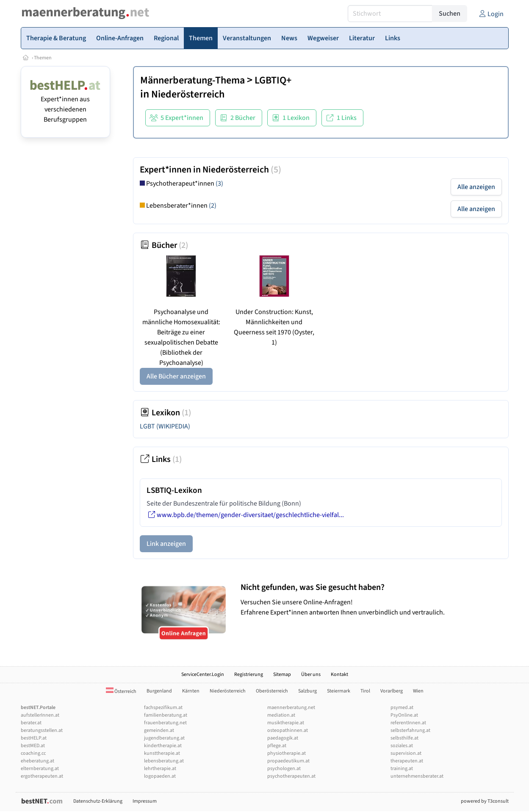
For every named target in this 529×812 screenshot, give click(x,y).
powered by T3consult (485, 801)
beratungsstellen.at (42, 730)
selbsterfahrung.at (410, 730)
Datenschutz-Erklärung (98, 801)
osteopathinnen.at (288, 730)
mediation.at (281, 715)
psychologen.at (284, 769)
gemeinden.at (159, 730)
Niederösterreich (188, 94)
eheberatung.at (37, 761)
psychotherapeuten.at (291, 776)
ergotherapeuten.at (42, 776)
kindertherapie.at (163, 746)
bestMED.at (33, 746)
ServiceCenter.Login (203, 674)
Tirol (365, 691)
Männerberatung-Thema (192, 80)
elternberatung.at (40, 769)
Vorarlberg (392, 691)
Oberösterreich (272, 691)
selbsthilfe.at (404, 738)
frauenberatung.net (165, 723)
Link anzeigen (166, 544)
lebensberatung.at (164, 761)
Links (161, 459)
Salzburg (307, 691)
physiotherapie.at (287, 753)
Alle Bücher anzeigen (176, 376)
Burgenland (159, 691)
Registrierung (249, 674)
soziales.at (402, 746)
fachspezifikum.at (163, 708)
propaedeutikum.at (288, 761)
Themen (43, 58)
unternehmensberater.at (417, 776)
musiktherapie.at (286, 723)
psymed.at (402, 708)
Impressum (145, 801)
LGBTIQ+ (273, 80)
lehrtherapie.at (160, 769)
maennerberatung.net (291, 708)
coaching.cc (33, 753)
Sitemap (282, 674)
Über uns (311, 674)
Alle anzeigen (476, 187)
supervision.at (406, 753)
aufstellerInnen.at (40, 715)
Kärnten (191, 691)
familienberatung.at (166, 715)
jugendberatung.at (164, 738)
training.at (402, 769)
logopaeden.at (160, 776)
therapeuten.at (407, 761)
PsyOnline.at (404, 715)
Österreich (121, 691)
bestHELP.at (34, 738)
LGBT (165, 426)
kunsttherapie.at (162, 753)
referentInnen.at (408, 723)
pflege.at (277, 746)
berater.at (31, 723)
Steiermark (339, 691)
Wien (418, 691)
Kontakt (339, 674)
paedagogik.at (283, 738)
